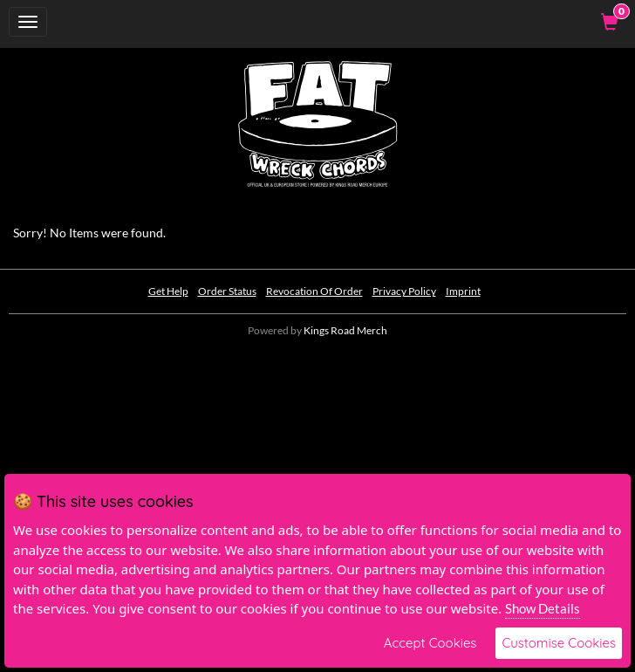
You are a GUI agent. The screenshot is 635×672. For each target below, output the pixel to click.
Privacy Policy (404, 291)
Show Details (543, 608)
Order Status (227, 291)
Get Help (168, 291)
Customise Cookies (559, 643)
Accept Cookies (430, 643)
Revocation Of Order (314, 291)
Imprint (463, 291)
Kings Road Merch (345, 330)
